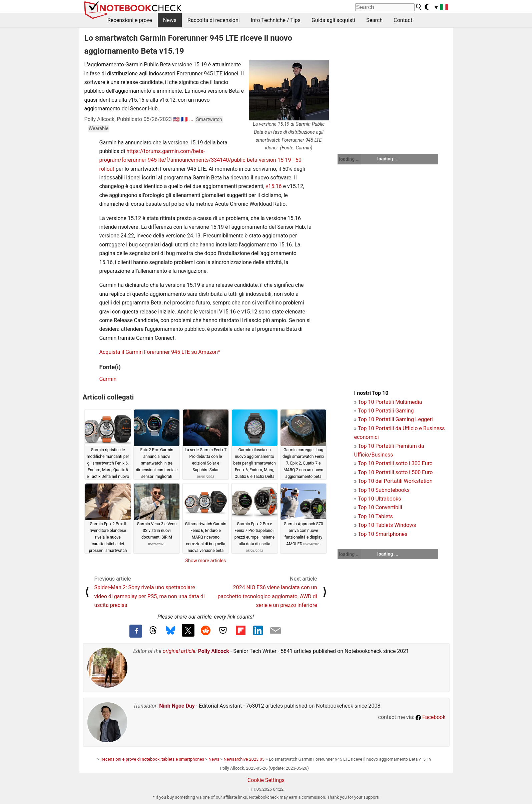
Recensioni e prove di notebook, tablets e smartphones (152, 759)
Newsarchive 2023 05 (244, 759)
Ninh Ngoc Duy (177, 706)
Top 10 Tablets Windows (387, 525)
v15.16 (274, 186)
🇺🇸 (176, 119)
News (170, 20)
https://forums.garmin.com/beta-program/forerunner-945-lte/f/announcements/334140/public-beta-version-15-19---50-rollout (201, 160)
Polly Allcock (214, 651)
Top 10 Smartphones (383, 534)
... (191, 119)
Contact (403, 20)
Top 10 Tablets (375, 516)
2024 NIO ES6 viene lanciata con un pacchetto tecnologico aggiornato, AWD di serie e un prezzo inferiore (268, 596)
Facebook (430, 717)
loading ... (349, 159)
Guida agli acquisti (333, 20)
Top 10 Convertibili (380, 507)
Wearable (99, 129)
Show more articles (206, 561)
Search (374, 20)
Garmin (108, 379)
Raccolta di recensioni (214, 20)
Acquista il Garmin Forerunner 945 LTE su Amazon (159, 352)
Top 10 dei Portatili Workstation (395, 481)
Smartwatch (209, 120)
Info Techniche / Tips (276, 20)
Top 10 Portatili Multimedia (390, 402)
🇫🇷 (184, 119)
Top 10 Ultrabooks (380, 499)
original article (179, 651)
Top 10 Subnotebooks (384, 490)
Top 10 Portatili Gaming (386, 411)
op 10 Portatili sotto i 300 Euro (397, 463)
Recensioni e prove (130, 20)
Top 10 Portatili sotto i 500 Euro (395, 472)
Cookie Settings (266, 780)
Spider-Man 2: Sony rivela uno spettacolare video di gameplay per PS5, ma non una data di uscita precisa (150, 596)
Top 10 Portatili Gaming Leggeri (395, 419)
